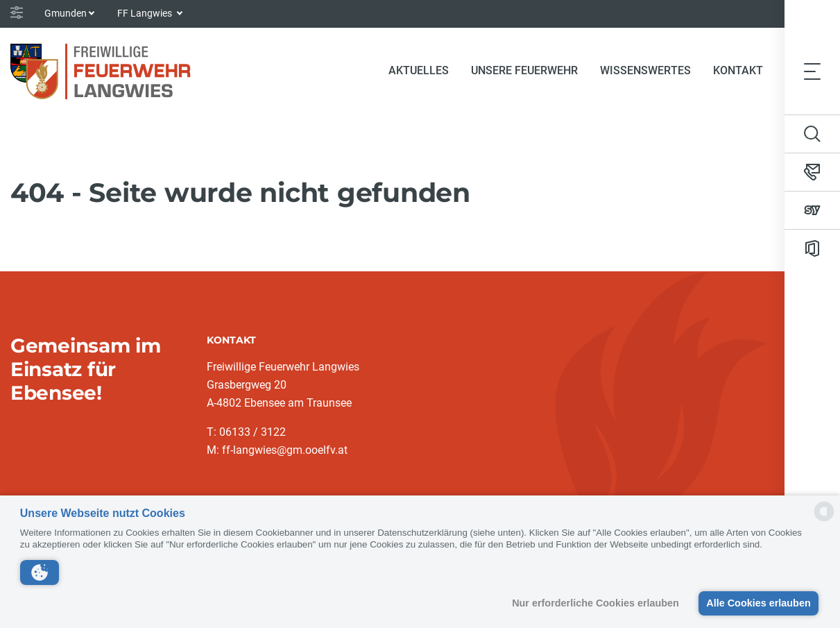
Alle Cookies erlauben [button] (758, 603)
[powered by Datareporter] (824, 520)
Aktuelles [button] (419, 70)
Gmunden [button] (66, 13)
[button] (40, 572)
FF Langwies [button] (146, 13)
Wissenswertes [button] (645, 70)
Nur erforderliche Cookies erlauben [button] (595, 603)
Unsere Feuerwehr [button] (524, 70)
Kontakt (738, 70)
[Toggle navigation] (812, 71)
